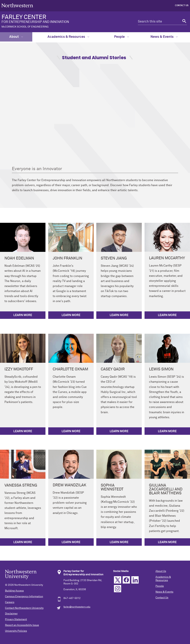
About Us (161, 571)
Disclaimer (11, 614)
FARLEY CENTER (64, 21)
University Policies (16, 631)
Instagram (118, 589)
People (122, 37)
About (16, 37)
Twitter (118, 580)
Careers (10, 602)
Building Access (14, 591)
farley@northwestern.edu (77, 607)
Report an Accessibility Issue (22, 625)
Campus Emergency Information (24, 597)
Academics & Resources (68, 37)
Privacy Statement (16, 619)
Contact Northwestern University (24, 608)
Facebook (126, 580)
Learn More (23, 315)
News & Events (164, 37)
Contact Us (182, 6)
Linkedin (135, 580)
